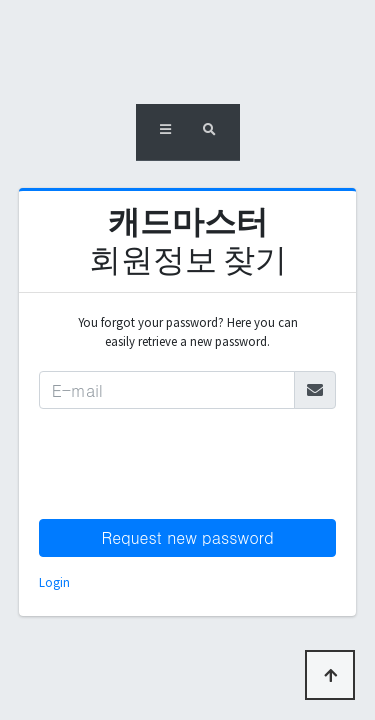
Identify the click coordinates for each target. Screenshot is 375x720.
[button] (165, 132)
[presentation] (191, 464)
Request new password (187, 537)
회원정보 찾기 (188, 241)
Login (54, 582)
